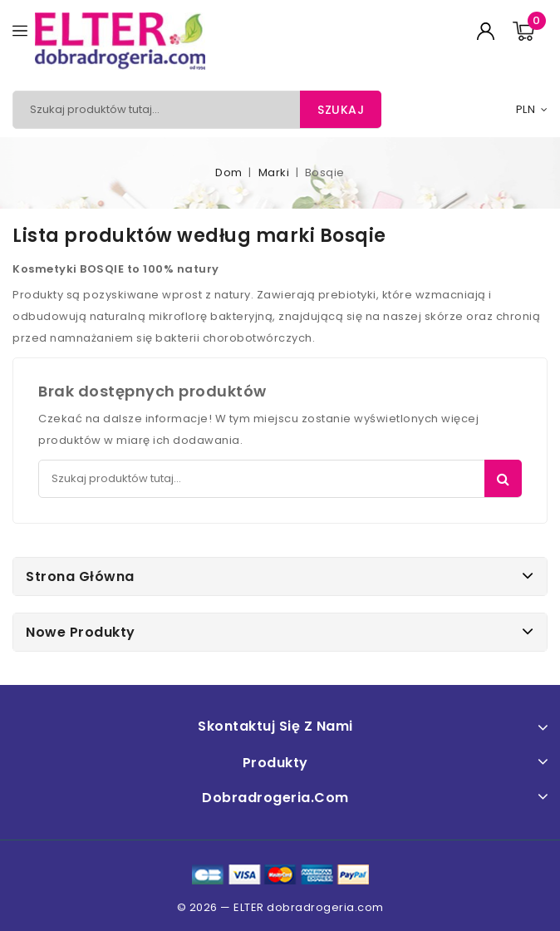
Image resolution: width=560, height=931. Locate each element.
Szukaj (341, 110)
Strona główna (80, 576)
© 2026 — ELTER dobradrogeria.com (280, 907)
